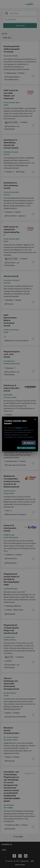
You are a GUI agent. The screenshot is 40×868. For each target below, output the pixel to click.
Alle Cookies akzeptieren (26, 448)
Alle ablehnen (29, 443)
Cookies (19, 428)
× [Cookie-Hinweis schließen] (35, 419)
